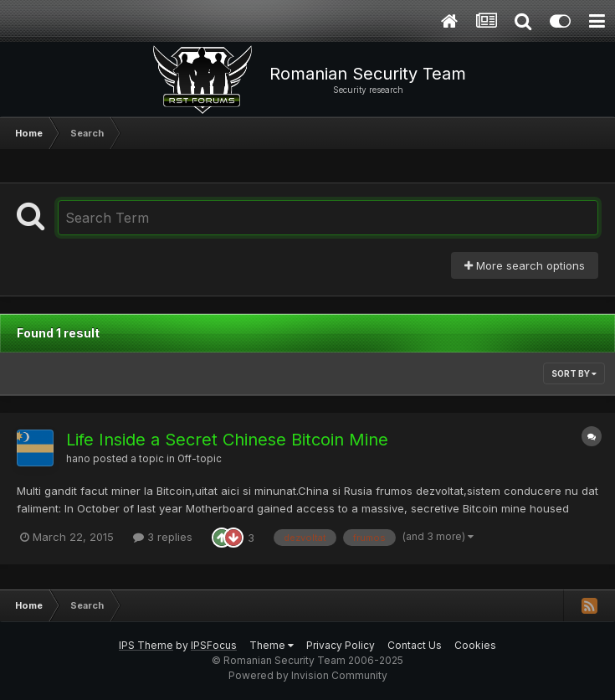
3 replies (163, 537)
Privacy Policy (341, 645)
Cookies (475, 645)
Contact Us (415, 645)
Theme (272, 645)
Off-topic (200, 459)
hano (78, 459)
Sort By (574, 373)
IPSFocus (214, 645)
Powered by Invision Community (308, 675)
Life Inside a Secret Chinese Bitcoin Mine (227, 440)
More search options (525, 265)
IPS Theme (146, 645)
